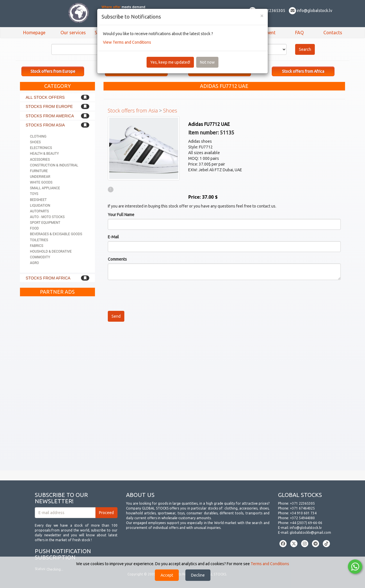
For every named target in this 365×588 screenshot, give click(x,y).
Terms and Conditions (270, 564)
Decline (198, 575)
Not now (207, 62)
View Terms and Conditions (127, 42)
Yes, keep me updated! (170, 62)
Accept (167, 575)
